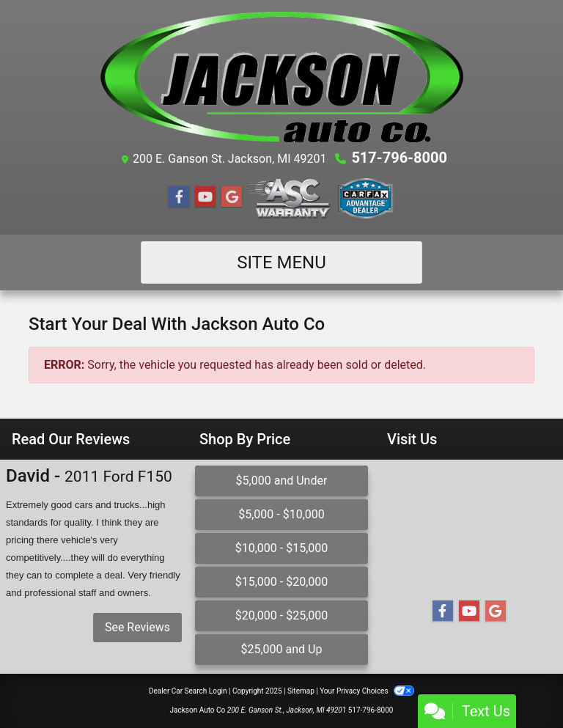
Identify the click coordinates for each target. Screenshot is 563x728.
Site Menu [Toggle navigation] (281, 262)
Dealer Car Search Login (188, 691)
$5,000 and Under (282, 481)
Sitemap (301, 691)
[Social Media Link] (289, 198)
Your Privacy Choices (367, 691)
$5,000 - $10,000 (281, 514)
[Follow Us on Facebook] (179, 197)
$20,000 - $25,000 (282, 615)
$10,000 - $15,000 (282, 548)
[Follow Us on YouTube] (205, 197)
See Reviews (137, 627)
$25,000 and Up (281, 649)
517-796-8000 (399, 158)
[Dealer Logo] (281, 77)
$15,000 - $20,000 (282, 582)
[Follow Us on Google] (232, 197)
